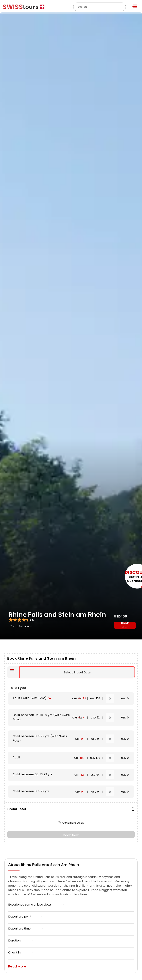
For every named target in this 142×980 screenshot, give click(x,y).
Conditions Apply (71, 823)
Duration (14, 940)
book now (125, 625)
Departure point (20, 917)
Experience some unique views (30, 905)
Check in (14, 952)
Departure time (19, 929)
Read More (17, 966)
